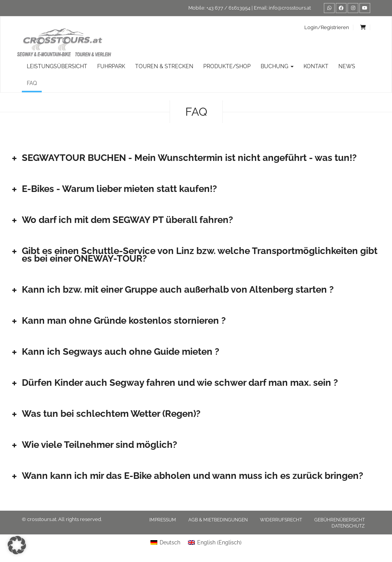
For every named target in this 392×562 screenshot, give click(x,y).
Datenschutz (348, 526)
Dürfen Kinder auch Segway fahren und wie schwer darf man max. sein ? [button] (174, 383)
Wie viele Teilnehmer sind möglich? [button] (94, 445)
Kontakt (316, 66)
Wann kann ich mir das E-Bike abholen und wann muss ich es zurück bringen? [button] (187, 476)
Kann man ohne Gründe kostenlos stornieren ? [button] (118, 320)
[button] (17, 545)
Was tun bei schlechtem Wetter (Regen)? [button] (105, 414)
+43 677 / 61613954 (228, 8)
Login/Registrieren (327, 27)
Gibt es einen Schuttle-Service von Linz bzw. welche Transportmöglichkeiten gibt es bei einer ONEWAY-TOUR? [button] (194, 255)
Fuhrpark (111, 66)
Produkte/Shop (227, 66)
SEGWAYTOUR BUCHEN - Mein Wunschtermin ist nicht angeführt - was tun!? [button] (184, 158)
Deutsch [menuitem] (170, 542)
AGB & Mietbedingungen (218, 520)
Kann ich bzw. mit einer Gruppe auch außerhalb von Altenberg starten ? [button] (172, 289)
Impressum (163, 520)
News (347, 66)
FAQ (32, 83)
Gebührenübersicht (340, 520)
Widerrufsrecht (281, 520)
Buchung (277, 66)
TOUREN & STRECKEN (164, 66)
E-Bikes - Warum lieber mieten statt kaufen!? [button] (114, 189)
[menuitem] (165, 542)
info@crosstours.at (290, 8)
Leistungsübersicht (57, 66)
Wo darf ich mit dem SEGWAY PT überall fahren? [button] (122, 220)
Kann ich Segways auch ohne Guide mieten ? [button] (115, 351)
